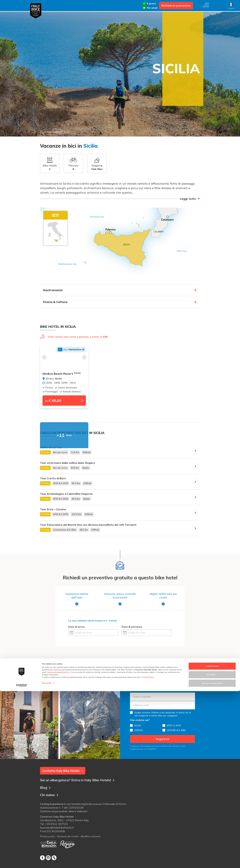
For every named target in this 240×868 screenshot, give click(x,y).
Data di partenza (132, 628)
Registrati (163, 741)
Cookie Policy (148, 854)
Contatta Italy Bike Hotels (63, 772)
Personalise (212, 852)
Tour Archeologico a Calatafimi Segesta (66, 496)
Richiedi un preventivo (176, 5)
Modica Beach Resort (62, 374)
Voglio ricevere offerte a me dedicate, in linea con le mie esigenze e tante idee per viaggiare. (163, 716)
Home (43, 132)
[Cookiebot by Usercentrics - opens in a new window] (22, 862)
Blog (46, 788)
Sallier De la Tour (51, 449)
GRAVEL (139, 732)
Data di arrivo (77, 628)
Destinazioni (55, 132)
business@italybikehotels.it (59, 849)
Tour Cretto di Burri (53, 480)
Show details (47, 860)
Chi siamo (50, 796)
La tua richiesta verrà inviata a (92, 622)
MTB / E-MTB (174, 727)
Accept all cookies (212, 843)
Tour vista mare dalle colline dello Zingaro (67, 465)
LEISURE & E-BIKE (176, 732)
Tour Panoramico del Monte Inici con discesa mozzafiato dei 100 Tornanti (88, 526)
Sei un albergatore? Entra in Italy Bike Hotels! (82, 781)
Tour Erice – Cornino (53, 511)
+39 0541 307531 (56, 826)
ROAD (138, 727)
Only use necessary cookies (212, 860)
